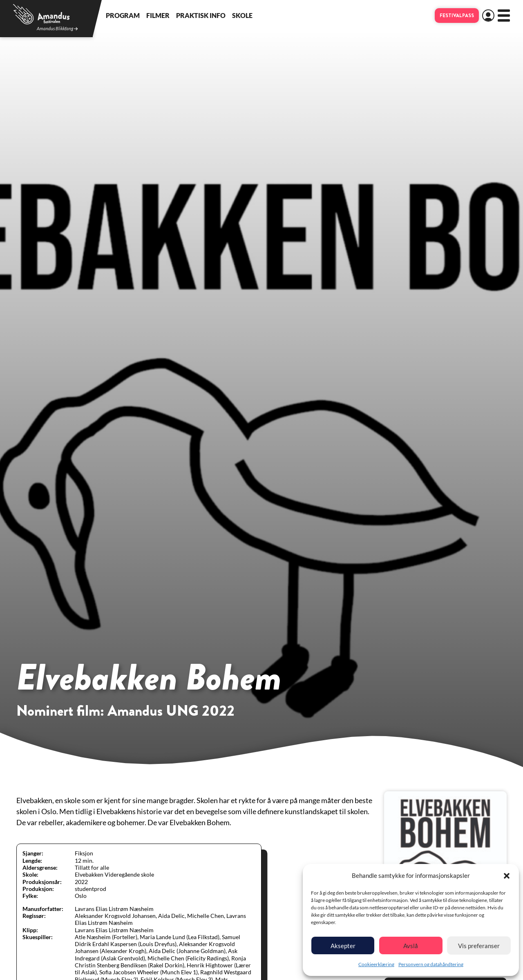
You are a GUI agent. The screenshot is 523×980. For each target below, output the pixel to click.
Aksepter (343, 946)
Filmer (158, 15)
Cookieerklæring (376, 964)
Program (123, 15)
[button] (507, 876)
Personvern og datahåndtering (431, 964)
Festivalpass (457, 16)
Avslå (411, 946)
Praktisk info (201, 15)
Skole (242, 15)
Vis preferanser (479, 946)
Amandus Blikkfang (57, 29)
